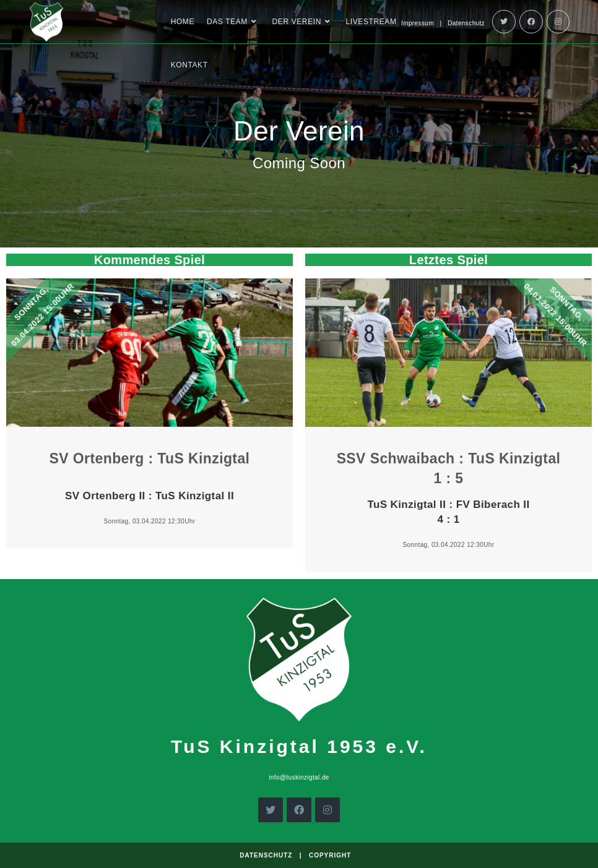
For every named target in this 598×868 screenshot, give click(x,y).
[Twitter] (504, 22)
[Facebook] (531, 22)
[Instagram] (558, 22)
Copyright (330, 855)
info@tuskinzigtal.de (299, 777)
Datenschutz (466, 23)
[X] (271, 810)
